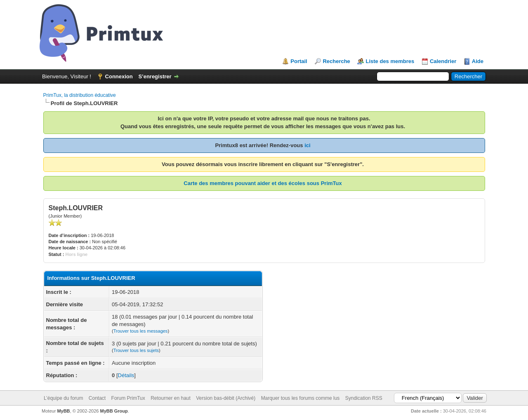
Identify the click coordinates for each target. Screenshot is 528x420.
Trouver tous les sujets (136, 350)
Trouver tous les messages (141, 331)
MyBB (63, 411)
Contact (97, 398)
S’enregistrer (155, 76)
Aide (478, 61)
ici (307, 145)
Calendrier (443, 61)
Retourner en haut (171, 398)
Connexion (119, 76)
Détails (126, 375)
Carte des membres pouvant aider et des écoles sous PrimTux (263, 183)
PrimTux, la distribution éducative (80, 95)
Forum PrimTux (128, 398)
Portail (299, 61)
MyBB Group (114, 411)
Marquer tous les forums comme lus (301, 398)
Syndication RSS (364, 398)
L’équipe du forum (63, 398)
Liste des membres (390, 61)
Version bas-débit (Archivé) (226, 398)
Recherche (336, 61)
